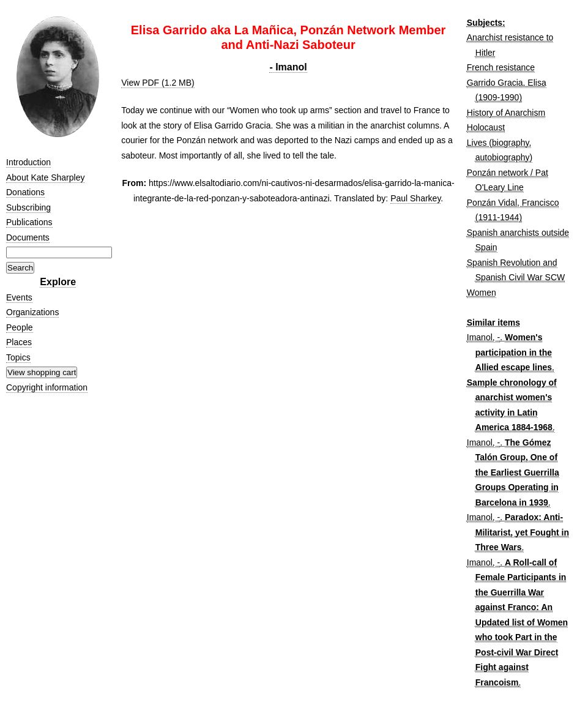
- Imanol (288, 67)
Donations (25, 192)
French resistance (501, 67)
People (20, 327)
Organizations (32, 312)
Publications (29, 222)
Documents (28, 237)
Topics (18, 357)
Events (19, 297)
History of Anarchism (506, 113)
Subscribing (28, 207)
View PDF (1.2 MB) (158, 83)
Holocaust (486, 127)
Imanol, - (483, 337)
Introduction (28, 162)
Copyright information (47, 387)
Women (482, 293)
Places (19, 342)
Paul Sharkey (415, 198)
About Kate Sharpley (45, 177)
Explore (58, 282)
